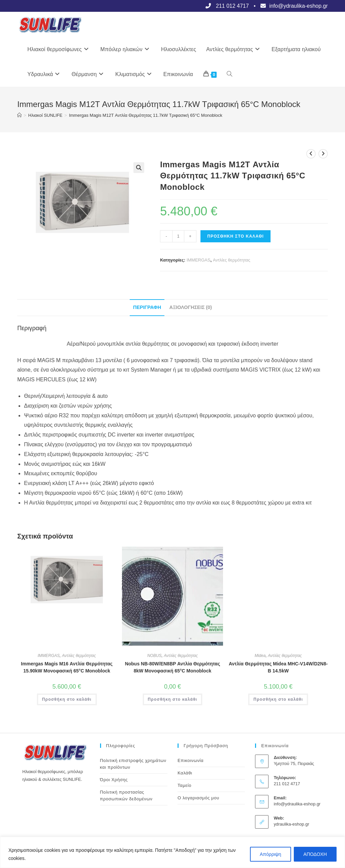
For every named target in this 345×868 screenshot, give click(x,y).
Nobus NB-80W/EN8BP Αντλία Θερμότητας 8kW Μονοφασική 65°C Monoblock (173, 667)
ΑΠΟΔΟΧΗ (315, 854)
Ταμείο (184, 785)
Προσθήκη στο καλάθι (236, 236)
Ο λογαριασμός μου (198, 798)
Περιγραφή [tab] (147, 307)
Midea (260, 656)
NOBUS (154, 656)
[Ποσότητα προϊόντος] (178, 236)
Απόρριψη (271, 854)
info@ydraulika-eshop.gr (297, 804)
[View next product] (323, 154)
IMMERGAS (199, 260)
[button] (139, 168)
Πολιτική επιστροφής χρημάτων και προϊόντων (133, 764)
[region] (172, 852)
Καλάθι (185, 773)
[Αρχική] (19, 115)
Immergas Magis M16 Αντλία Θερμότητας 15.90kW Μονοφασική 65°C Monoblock (67, 667)
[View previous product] (311, 154)
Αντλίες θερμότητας (232, 260)
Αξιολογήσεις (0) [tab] (191, 307)
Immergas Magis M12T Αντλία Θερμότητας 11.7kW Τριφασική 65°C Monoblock (146, 115)
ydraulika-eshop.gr (291, 824)
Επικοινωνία (191, 760)
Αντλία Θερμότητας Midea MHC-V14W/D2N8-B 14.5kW (278, 667)
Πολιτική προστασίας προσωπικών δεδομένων (126, 795)
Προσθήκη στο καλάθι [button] (67, 699)
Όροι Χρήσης (114, 780)
